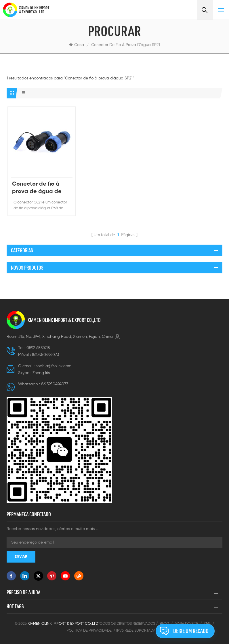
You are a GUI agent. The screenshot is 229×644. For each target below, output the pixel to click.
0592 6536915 (38, 348)
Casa (77, 45)
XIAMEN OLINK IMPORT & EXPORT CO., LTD (34, 10)
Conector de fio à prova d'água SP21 (126, 45)
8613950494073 (45, 355)
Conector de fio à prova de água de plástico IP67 (37, 188)
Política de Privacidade (89, 631)
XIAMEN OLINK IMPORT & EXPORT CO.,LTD (64, 320)
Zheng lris (41, 373)
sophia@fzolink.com (54, 366)
